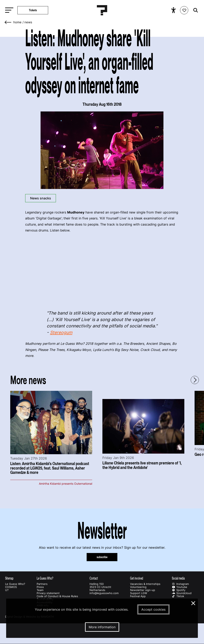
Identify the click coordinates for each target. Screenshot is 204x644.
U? (7, 590)
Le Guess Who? (15, 584)
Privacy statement (48, 593)
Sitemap (9, 578)
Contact (94, 578)
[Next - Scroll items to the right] (195, 380)
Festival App (138, 596)
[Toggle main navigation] (8, 10)
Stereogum (61, 332)
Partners (42, 584)
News (28, 22)
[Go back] (8, 22)
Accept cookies (153, 609)
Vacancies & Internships (145, 584)
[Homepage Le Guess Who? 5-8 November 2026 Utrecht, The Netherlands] (102, 10)
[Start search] (195, 10)
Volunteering (138, 587)
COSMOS (11, 587)
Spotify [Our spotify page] (179, 590)
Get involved (137, 578)
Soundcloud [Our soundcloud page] (182, 593)
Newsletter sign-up (143, 590)
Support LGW (139, 593)
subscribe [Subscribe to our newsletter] (102, 557)
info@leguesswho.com (104, 593)
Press (40, 587)
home (17, 22)
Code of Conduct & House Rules (57, 596)
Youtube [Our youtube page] (180, 587)
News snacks (41, 198)
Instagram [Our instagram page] (180, 584)
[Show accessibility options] (174, 10)
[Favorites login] (184, 10)
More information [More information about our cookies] (102, 627)
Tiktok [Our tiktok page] (178, 596)
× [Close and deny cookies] (193, 603)
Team (40, 590)
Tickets (33, 10)
